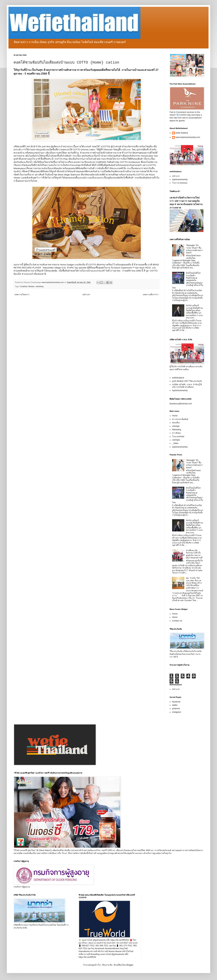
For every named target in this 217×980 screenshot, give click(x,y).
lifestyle (31, 286)
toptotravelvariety (180, 179)
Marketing (177, 430)
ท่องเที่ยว (176, 423)
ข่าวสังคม (176, 433)
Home (175, 416)
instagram (177, 712)
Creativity (24, 286)
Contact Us (177, 621)
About (175, 617)
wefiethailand (178, 378)
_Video (175, 443)
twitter (175, 705)
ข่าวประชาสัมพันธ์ (180, 419)
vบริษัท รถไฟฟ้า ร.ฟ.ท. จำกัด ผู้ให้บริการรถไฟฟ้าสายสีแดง (187, 386)
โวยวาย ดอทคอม (180, 183)
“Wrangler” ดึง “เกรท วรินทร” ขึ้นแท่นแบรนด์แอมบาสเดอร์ (194, 249)
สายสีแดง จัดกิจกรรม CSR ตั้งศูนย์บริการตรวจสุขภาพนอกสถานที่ (194, 554)
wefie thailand (182, 133)
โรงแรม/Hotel (178, 437)
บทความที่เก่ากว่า (151, 295)
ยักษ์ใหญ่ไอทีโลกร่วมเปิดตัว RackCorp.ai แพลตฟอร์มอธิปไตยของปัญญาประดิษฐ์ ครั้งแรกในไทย (188, 280)
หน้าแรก (86, 295)
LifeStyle (176, 440)
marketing (39, 286)
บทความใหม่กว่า (22, 295)
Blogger (130, 965)
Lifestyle (176, 426)
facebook (176, 702)
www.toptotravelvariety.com (188, 137)
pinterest (176, 709)
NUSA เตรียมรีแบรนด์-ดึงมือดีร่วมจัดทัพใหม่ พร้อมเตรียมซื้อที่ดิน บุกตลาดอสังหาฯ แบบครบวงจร (194, 312)
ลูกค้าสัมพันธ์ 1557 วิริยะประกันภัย (187, 381)
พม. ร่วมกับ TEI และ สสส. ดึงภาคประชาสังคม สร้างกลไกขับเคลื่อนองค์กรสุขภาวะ (194, 583)
